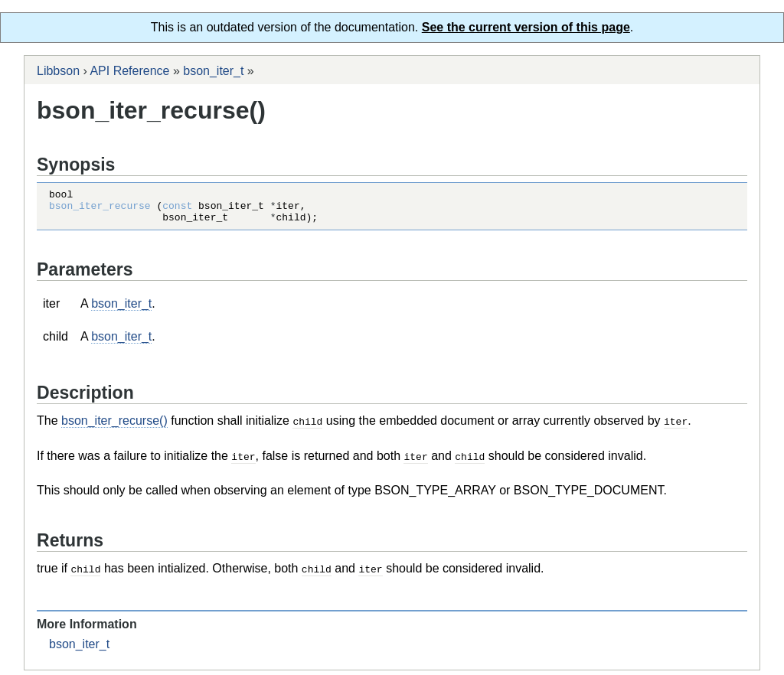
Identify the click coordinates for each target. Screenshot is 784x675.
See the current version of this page (526, 27)
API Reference (129, 71)
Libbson (58, 71)
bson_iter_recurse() (114, 427)
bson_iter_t (213, 71)
